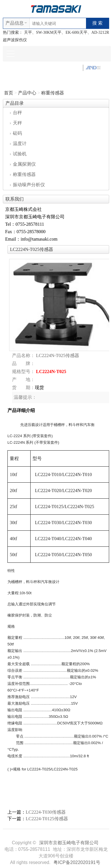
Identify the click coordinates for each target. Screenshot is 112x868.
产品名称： (23, 355)
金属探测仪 (23, 164)
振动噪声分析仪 (27, 185)
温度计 (18, 143)
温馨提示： (25, 397)
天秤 (16, 123)
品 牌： (23, 363)
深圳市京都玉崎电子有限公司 (69, 843)
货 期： (23, 388)
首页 (9, 93)
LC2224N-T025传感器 (58, 355)
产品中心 (27, 93)
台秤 (16, 113)
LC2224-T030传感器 (46, 812)
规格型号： (23, 371)
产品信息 (15, 23)
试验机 (18, 154)
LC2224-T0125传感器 (47, 819)
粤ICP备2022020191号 (77, 862)
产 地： (23, 379)
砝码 (16, 133)
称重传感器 (53, 93)
